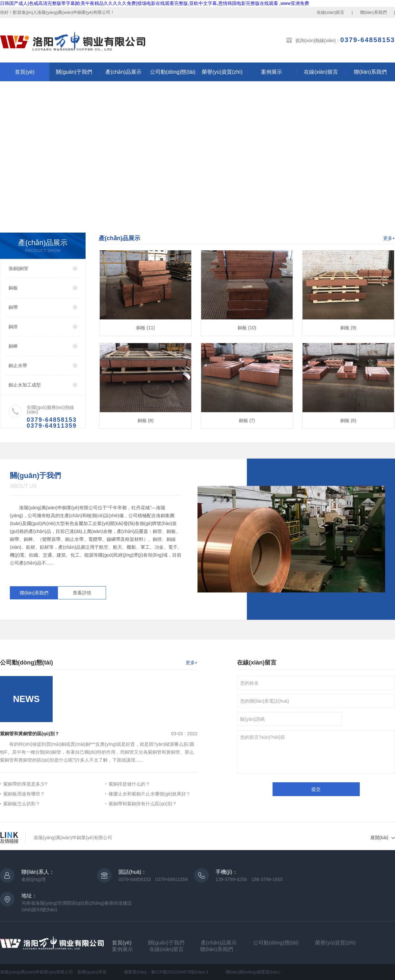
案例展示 (272, 72)
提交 (316, 789)
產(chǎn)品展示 (123, 72)
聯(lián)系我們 (373, 12)
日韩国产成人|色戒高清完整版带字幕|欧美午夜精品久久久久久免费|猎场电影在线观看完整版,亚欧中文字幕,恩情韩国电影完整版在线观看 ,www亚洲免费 (155, 3)
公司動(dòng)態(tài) (173, 72)
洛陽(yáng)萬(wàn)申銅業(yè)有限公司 (73, 838)
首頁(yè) (25, 72)
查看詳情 (82, 593)
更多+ (389, 238)
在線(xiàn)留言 (331, 12)
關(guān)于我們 (74, 72)
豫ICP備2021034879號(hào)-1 (180, 972)
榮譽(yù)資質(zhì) (222, 72)
